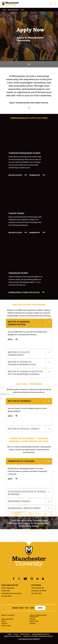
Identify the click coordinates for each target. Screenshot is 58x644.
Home (4, 10)
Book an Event (7, 619)
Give (32, 608)
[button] (51, 3)
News (4, 621)
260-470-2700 (36, 593)
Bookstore (34, 621)
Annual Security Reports (13, 636)
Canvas (33, 619)
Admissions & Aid (13, 10)
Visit (27, 608)
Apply (10, 339)
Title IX (16, 634)
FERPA (9, 634)
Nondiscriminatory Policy (41, 634)
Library (33, 624)
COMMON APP (34, 175)
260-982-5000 (6, 596)
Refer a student (8, 615)
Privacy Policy (25, 634)
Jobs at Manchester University (38, 616)
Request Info (18, 608)
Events (4, 624)
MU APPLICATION (15, 175)
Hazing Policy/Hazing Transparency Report (38, 636)
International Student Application (24, 292)
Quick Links (6, 626)
